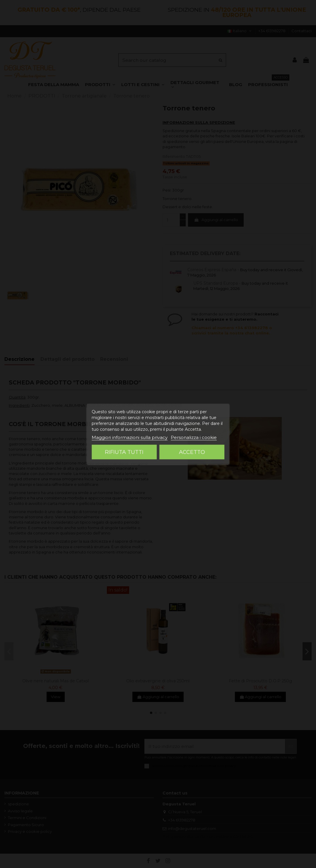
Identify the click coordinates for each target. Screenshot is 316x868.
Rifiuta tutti (124, 452)
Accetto (192, 452)
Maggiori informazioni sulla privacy (130, 437)
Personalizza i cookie (194, 437)
